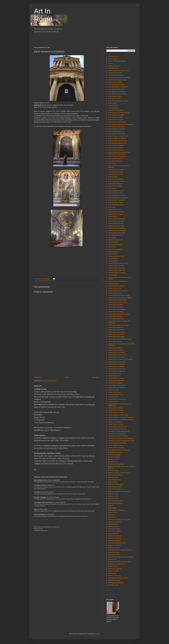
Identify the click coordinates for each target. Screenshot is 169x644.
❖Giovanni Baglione (114, 541)
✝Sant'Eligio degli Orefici (116, 240)
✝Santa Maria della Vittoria (116, 337)
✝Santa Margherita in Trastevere (118, 291)
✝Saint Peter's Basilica (115, 82)
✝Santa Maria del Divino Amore (118, 302)
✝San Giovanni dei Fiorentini (117, 122)
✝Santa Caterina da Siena (116, 266)
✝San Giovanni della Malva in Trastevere (121, 124)
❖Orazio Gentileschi (114, 576)
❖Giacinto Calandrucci (115, 536)
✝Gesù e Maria (113, 59)
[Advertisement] (61, 39)
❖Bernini (111, 506)
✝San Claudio (112, 103)
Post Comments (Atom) (50, 381)
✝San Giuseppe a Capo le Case (118, 136)
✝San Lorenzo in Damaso (116, 145)
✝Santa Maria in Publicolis (116, 367)
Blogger (97, 634)
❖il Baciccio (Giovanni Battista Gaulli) (120, 562)
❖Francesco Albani (114, 529)
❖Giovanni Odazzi (114, 548)
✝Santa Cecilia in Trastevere (117, 273)
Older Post (96, 377)
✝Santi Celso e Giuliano (116, 408)
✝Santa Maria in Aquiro (115, 348)
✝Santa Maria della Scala (116, 334)
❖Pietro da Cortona (114, 580)
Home (67, 377)
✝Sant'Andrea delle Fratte (116, 226)
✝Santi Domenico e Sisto (116, 413)
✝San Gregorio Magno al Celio (118, 143)
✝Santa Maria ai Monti (115, 293)
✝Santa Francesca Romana (117, 286)
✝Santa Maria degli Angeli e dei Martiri (120, 298)
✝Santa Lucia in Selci (115, 288)
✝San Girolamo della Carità (117, 134)
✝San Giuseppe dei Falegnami (118, 141)
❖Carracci (111, 515)
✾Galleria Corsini (113, 462)
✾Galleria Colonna (114, 459)
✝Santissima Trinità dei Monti (117, 434)
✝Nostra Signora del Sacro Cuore (118, 71)
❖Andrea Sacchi (113, 499)
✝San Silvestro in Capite (116, 203)
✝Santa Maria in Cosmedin (116, 357)
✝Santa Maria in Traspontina (117, 369)
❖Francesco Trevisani (115, 531)
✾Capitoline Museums (115, 452)
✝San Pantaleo (113, 177)
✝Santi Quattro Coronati (116, 424)
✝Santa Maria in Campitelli (116, 352)
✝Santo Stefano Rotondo (116, 448)
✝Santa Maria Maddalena (116, 381)
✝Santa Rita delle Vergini (116, 395)
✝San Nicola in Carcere (115, 174)
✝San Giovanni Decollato (116, 120)
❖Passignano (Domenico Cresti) (118, 578)
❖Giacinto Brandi (113, 534)
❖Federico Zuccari (114, 527)
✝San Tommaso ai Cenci (116, 205)
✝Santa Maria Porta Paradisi (117, 385)
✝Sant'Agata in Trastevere (116, 212)
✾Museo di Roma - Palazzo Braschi (119, 473)
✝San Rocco (112, 188)
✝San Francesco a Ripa (116, 110)
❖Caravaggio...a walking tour (117, 510)
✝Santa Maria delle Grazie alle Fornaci (120, 339)
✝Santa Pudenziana (114, 392)
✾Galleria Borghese (114, 457)
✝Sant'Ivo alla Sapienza (115, 249)
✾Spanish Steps (113, 477)
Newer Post (38, 377)
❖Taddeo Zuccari (113, 585)
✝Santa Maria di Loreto (115, 341)
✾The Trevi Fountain (114, 489)
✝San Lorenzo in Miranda (116, 150)
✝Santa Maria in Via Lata (116, 378)
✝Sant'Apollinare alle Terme (117, 233)
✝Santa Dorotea (113, 284)
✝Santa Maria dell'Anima (116, 312)
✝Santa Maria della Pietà (116, 330)
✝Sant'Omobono (113, 252)
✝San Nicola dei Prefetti (116, 172)
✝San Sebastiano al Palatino (117, 196)
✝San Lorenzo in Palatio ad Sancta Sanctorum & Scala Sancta (119, 153)
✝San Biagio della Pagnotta (117, 92)
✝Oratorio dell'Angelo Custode (117, 80)
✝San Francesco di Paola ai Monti (119, 113)
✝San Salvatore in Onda (116, 193)
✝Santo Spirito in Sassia (116, 445)
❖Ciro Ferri (112, 517)
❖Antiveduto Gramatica (115, 501)
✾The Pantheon (113, 482)
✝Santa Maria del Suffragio (116, 309)
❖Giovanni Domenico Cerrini (117, 543)
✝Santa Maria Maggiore (115, 383)
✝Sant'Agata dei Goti (115, 210)
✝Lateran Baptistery (114, 66)
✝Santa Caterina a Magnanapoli (118, 263)
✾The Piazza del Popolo (116, 484)
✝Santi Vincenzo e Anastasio (47, 281)
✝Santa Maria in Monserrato (117, 362)
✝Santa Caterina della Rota (117, 270)
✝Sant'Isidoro (112, 247)
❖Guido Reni (112, 559)
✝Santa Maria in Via (114, 376)
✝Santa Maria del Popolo (116, 307)
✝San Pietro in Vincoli (115, 186)
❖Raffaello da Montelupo (116, 583)
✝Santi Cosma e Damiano (116, 410)
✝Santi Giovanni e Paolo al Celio (118, 415)
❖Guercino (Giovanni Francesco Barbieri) (121, 557)
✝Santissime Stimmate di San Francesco (121, 438)
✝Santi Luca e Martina (115, 422)
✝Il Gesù (111, 63)
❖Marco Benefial (113, 571)
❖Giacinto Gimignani (115, 538)
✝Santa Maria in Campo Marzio (118, 355)
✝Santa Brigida (113, 261)
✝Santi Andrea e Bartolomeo (117, 399)
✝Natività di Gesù (114, 68)
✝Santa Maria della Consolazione (118, 325)
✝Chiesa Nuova (113, 56)
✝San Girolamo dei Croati (116, 131)
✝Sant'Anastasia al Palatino (117, 219)
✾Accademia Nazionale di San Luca (119, 450)
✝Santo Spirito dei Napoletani (117, 443)
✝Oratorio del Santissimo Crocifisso (119, 78)
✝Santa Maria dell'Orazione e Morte (119, 314)
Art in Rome (110, 591)
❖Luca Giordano (113, 566)
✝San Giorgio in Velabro (116, 117)
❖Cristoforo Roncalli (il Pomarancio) (119, 520)
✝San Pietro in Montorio (116, 184)
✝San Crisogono (113, 108)
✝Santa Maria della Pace (116, 327)
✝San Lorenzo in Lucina (116, 148)
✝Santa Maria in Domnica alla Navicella (120, 359)
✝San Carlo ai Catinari (115, 96)
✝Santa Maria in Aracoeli (116, 350)
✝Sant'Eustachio (113, 242)
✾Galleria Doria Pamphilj (116, 464)
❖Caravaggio (112, 508)
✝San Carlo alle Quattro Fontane (118, 101)
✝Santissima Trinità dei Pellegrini (118, 436)
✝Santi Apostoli (113, 402)
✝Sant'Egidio (112, 238)
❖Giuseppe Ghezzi (114, 555)
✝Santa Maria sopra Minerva (117, 388)
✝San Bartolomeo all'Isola (116, 85)
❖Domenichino (113, 524)
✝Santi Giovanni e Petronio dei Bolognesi (121, 417)
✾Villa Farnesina (113, 494)
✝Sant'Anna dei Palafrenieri (117, 228)
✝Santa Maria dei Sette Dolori (117, 300)
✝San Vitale (112, 207)
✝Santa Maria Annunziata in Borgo (119, 295)
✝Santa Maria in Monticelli (116, 364)
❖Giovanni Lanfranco (115, 545)
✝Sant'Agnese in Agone (115, 214)
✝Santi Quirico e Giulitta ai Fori (118, 427)
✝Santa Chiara (113, 275)
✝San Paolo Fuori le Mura (116, 181)
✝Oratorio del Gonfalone (116, 75)
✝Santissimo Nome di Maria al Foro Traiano (122, 441)
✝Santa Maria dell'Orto (115, 316)
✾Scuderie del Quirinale (115, 475)
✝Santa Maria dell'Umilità (116, 319)
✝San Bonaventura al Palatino (117, 94)
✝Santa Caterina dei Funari (117, 268)
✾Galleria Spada (113, 470)
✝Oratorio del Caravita (115, 73)
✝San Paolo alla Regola (116, 179)
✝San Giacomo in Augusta (116, 115)
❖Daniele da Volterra (115, 522)
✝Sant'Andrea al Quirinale (116, 221)
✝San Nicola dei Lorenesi (116, 170)
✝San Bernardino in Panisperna (118, 87)
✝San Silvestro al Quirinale (116, 200)
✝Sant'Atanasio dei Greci (116, 235)
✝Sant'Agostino (113, 217)
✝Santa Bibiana (113, 259)
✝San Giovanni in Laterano (116, 129)
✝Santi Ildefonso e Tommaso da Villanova (121, 420)
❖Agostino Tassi (113, 496)
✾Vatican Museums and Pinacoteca (119, 492)
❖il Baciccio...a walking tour (117, 564)
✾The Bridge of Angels (115, 480)
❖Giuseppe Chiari (114, 552)
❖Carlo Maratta (113, 513)
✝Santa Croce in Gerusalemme (118, 281)
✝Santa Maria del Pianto (116, 305)
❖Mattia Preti (112, 573)
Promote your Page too (113, 594)
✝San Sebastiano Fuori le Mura (118, 198)
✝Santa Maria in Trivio (115, 374)
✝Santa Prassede (114, 390)
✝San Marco (112, 163)
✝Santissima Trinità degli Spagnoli (119, 431)
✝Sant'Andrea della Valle (116, 224)
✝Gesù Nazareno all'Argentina (117, 61)
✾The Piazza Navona (115, 487)
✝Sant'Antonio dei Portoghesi (117, 231)
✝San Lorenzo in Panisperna (117, 156)
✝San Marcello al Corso (115, 161)
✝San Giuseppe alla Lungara (117, 138)
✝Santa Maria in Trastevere (117, 371)
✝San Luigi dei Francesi (116, 159)
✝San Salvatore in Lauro (116, 191)
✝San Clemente (113, 106)
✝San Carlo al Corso (114, 99)
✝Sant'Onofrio (112, 254)
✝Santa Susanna (113, 397)
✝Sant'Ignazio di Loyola (115, 245)
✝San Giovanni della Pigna (116, 127)
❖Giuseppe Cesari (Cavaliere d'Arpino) (120, 550)
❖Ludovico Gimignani (115, 569)
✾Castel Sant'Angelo (115, 455)
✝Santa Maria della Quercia (117, 332)
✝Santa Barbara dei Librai (116, 256)
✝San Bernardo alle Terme (116, 89)
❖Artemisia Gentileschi (115, 503)
